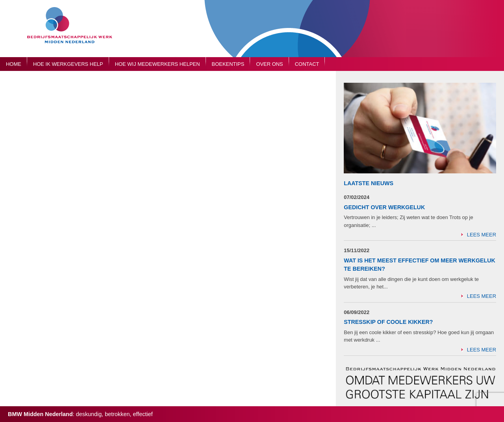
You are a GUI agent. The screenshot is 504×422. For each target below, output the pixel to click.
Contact (307, 64)
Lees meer (482, 235)
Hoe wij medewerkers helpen (157, 64)
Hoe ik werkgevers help (68, 64)
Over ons (269, 64)
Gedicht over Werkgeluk (384, 207)
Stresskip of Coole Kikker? (388, 322)
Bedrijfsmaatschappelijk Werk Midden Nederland (73, 33)
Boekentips (228, 64)
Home (14, 64)
